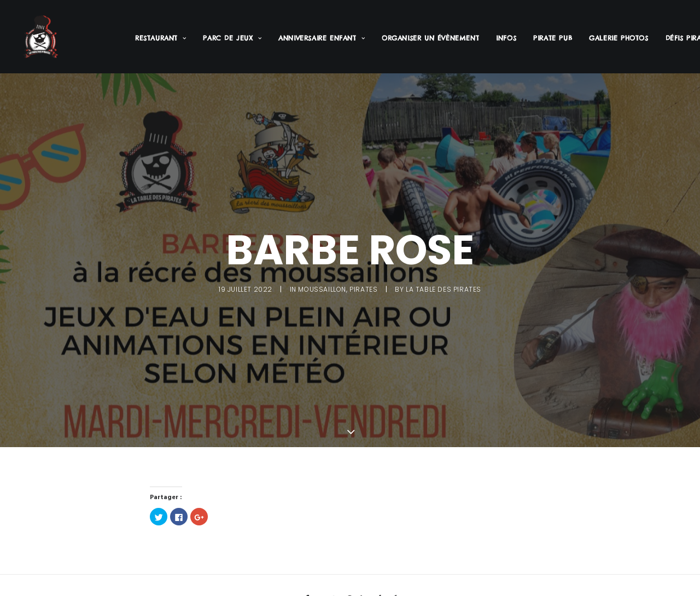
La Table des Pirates (444, 288)
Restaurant (161, 38)
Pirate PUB (553, 38)
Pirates (363, 288)
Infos (506, 38)
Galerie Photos (619, 38)
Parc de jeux (232, 38)
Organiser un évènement (430, 38)
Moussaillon (322, 288)
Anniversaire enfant (322, 38)
